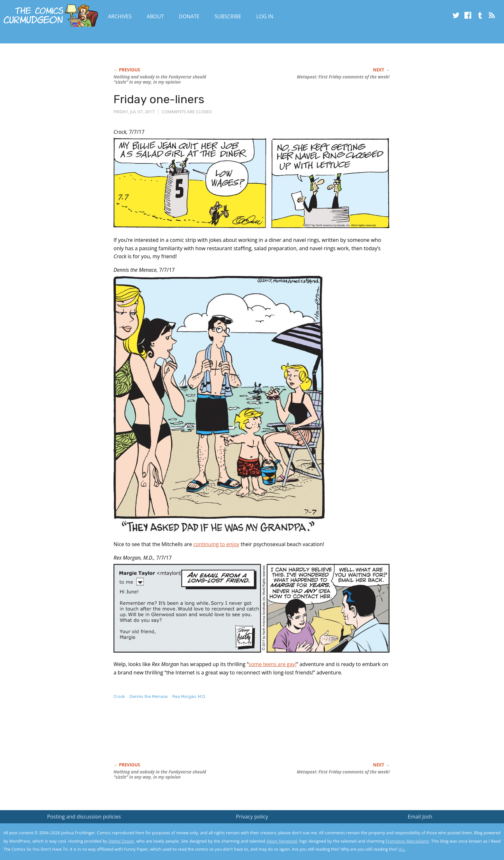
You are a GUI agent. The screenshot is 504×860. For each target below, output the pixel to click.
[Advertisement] (230, 737)
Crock (119, 696)
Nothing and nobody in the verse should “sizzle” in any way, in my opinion (160, 79)
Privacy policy (252, 817)
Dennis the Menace (149, 696)
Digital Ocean (121, 841)
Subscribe (228, 16)
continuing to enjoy (216, 544)
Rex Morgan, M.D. (189, 696)
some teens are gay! (272, 664)
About (155, 16)
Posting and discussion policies (84, 817)
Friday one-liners (159, 99)
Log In (265, 16)
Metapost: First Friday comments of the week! (343, 77)
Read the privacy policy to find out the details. (447, 820)
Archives (120, 16)
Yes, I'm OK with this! (450, 836)
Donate (189, 16)
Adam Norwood (282, 841)
